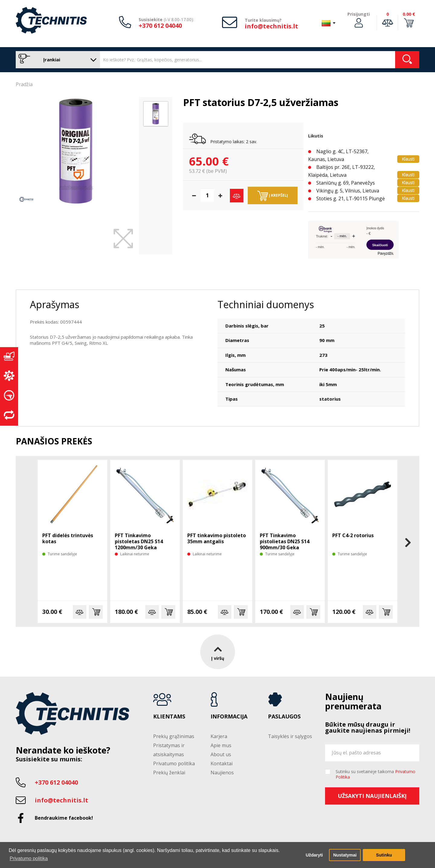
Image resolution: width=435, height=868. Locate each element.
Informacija (229, 717)
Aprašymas (55, 304)
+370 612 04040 (160, 26)
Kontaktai (222, 763)
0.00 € (409, 14)
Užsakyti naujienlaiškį (372, 796)
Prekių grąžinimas (174, 736)
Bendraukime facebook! (64, 818)
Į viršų (218, 652)
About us (221, 754)
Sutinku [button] (384, 855)
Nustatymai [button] (345, 855)
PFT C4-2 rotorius (353, 535)
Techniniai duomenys (266, 304)
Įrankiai (56, 60)
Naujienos (222, 773)
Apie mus (221, 745)
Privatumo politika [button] (29, 858)
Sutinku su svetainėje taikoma (375, 774)
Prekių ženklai (169, 773)
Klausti (408, 159)
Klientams (169, 717)
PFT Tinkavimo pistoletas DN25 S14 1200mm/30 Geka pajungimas (139, 544)
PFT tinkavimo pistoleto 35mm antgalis (217, 538)
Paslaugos (284, 717)
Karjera (219, 736)
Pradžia (24, 84)
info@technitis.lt (271, 26)
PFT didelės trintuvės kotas (68, 538)
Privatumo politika (174, 763)
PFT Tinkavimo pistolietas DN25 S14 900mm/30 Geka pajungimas (285, 544)
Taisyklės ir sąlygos (290, 736)
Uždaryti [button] (314, 855)
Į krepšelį (273, 196)
